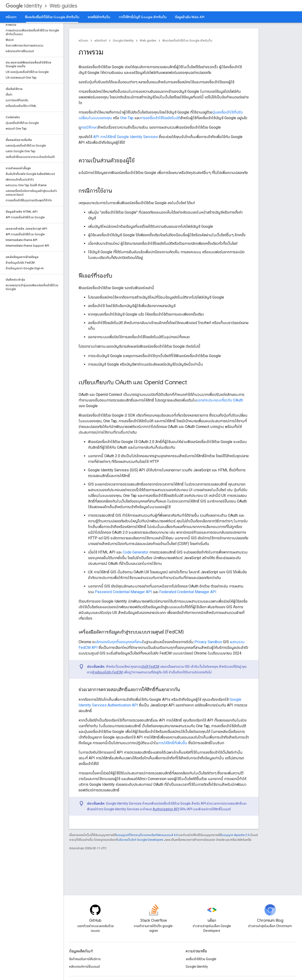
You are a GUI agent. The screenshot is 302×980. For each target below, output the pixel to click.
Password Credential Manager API (123, 592)
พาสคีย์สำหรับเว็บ (99, 17)
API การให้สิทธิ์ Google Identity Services (126, 137)
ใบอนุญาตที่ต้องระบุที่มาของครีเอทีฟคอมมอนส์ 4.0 (147, 835)
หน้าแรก (11, 17)
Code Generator (136, 552)
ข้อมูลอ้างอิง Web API (190, 17)
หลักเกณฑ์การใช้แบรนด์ (84, 967)
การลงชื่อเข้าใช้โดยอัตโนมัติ (160, 118)
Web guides (63, 6)
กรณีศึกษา (89, 127)
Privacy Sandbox (208, 642)
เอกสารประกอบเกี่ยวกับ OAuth (220, 400)
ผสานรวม (237, 642)
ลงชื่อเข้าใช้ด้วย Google (201, 959)
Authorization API (166, 809)
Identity (24, 6)
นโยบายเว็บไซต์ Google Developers (141, 840)
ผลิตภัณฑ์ (101, 40)
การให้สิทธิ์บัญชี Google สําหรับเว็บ (143, 17)
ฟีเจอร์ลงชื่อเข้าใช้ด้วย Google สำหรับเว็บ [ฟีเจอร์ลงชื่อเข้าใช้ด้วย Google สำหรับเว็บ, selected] (52, 17)
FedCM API (88, 648)
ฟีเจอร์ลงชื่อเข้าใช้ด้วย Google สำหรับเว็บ (187, 40)
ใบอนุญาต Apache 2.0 (235, 835)
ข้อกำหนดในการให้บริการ (85, 959)
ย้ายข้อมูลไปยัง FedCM (107, 672)
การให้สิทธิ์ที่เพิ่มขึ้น (173, 743)
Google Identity (123, 40)
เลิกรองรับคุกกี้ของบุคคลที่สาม (119, 642)
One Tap (127, 118)
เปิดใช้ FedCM (150, 667)
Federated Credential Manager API (188, 592)
